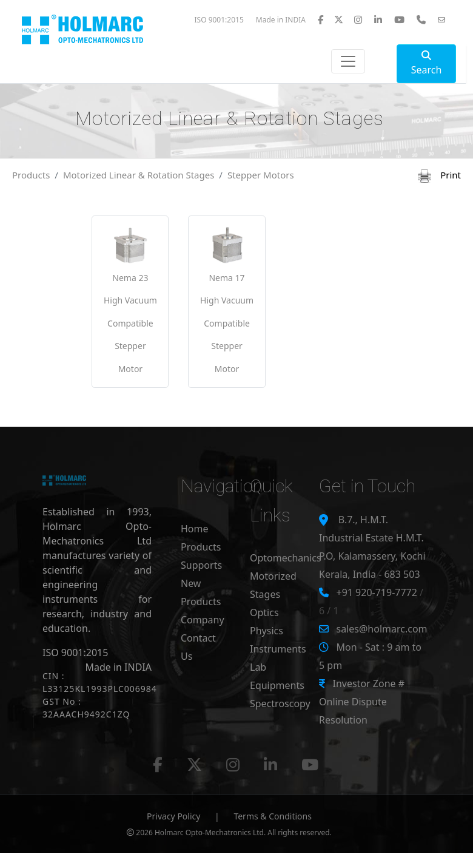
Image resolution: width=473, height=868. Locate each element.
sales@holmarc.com (381, 629)
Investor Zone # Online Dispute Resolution (362, 702)
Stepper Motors (261, 175)
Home (195, 529)
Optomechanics (286, 558)
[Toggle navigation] (348, 61)
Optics (264, 612)
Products (31, 175)
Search (427, 63)
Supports (201, 565)
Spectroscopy (280, 704)
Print (439, 175)
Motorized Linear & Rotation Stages (139, 175)
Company (203, 620)
